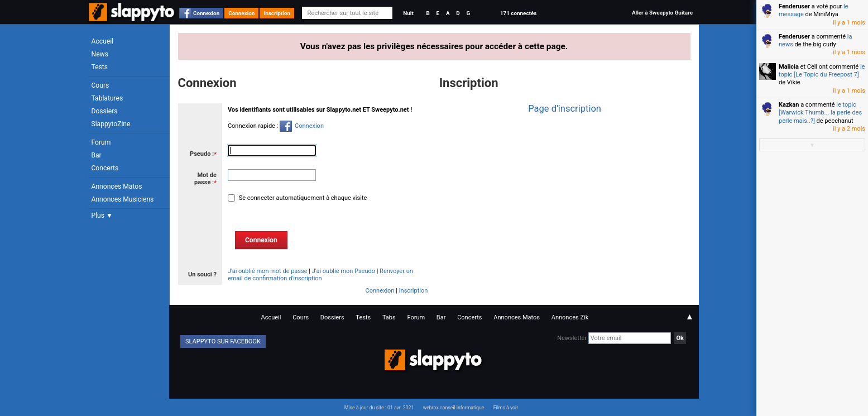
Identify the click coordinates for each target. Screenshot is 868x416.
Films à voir (506, 408)
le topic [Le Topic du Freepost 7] (822, 71)
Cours (100, 85)
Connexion (206, 13)
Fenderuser (794, 6)
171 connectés (518, 13)
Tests (100, 67)
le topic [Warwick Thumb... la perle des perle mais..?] (820, 113)
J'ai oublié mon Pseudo (344, 271)
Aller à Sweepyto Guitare (662, 13)
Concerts (105, 168)
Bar (97, 155)
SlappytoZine (111, 124)
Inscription (277, 13)
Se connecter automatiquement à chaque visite (302, 198)
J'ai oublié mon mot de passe (268, 271)
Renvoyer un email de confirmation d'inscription (320, 275)
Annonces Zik (570, 317)
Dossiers (105, 111)
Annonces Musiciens (123, 199)
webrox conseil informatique (454, 408)
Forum (101, 142)
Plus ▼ (102, 216)
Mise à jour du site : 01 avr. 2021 (379, 408)
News (100, 54)
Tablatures (107, 98)
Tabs (389, 317)
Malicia (789, 67)
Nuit (408, 13)
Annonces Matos (117, 187)
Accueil (103, 41)
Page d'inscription (565, 109)
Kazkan (789, 105)
